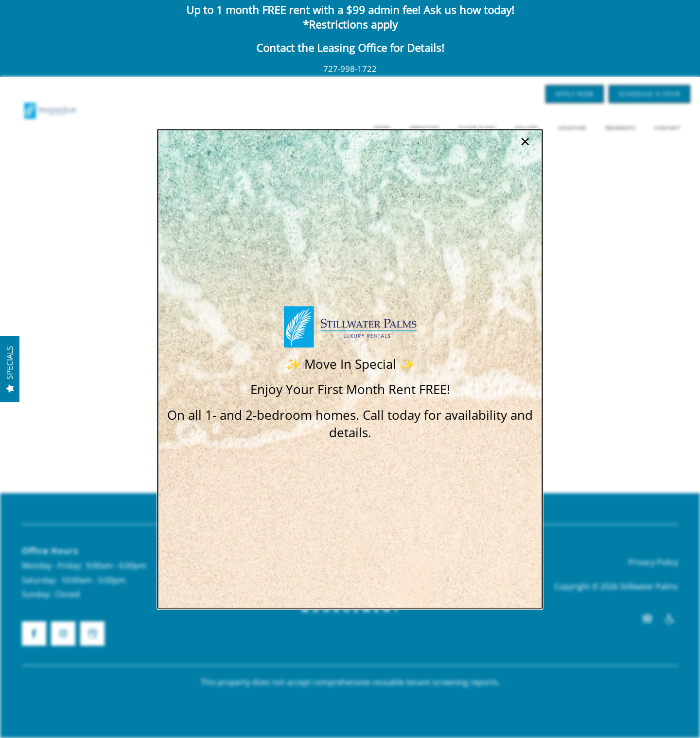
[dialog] (350, 369)
